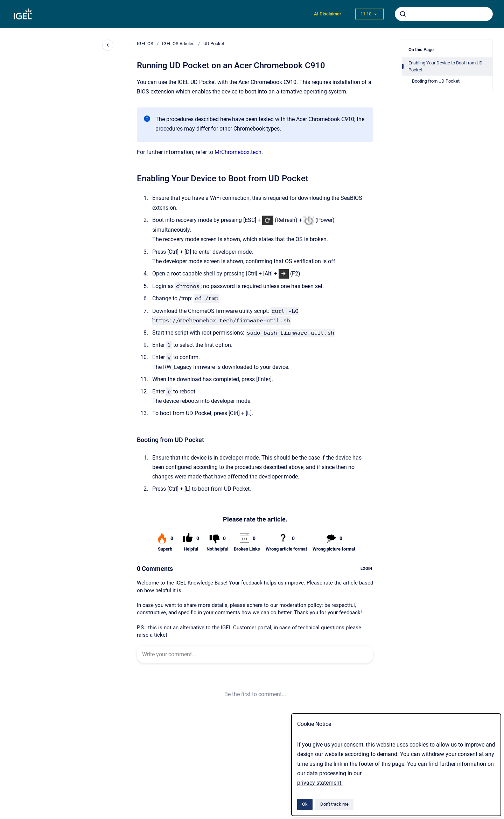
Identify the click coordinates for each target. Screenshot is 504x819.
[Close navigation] (108, 45)
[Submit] (403, 14)
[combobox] (444, 14)
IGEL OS (145, 44)
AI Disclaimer (328, 14)
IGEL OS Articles (178, 44)
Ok (305, 804)
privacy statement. (320, 783)
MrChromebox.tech (238, 152)
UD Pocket (214, 44)
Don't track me (334, 804)
